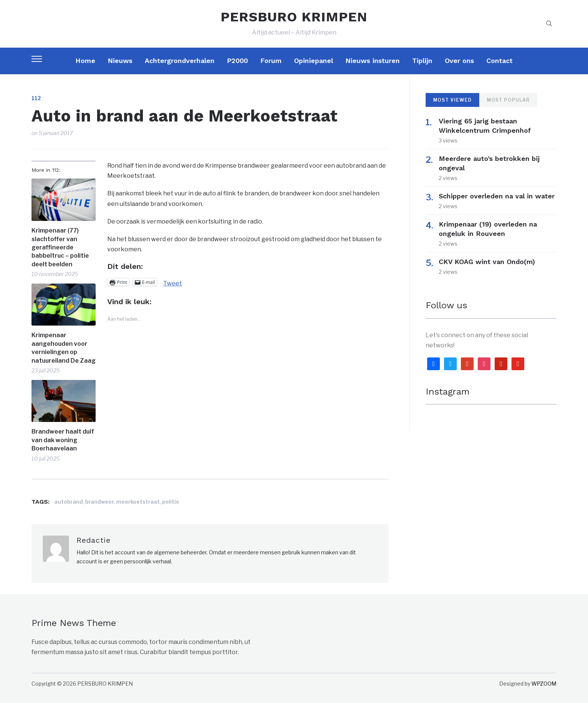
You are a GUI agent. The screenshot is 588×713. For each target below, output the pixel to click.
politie (171, 511)
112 (36, 108)
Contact (499, 70)
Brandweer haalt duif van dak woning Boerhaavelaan (63, 450)
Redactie (94, 550)
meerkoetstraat (138, 511)
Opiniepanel (313, 70)
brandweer (100, 511)
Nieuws (120, 70)
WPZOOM (544, 693)
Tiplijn (422, 70)
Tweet (172, 292)
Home (85, 70)
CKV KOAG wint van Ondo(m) (487, 271)
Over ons (459, 70)
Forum (271, 70)
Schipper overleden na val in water (497, 206)
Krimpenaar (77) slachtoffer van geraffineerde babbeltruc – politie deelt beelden (60, 257)
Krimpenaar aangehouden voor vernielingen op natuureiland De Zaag (64, 358)
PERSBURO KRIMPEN (294, 22)
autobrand (69, 511)
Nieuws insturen (373, 70)
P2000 (237, 70)
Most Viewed (452, 110)
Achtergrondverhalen (180, 70)
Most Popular (508, 110)
